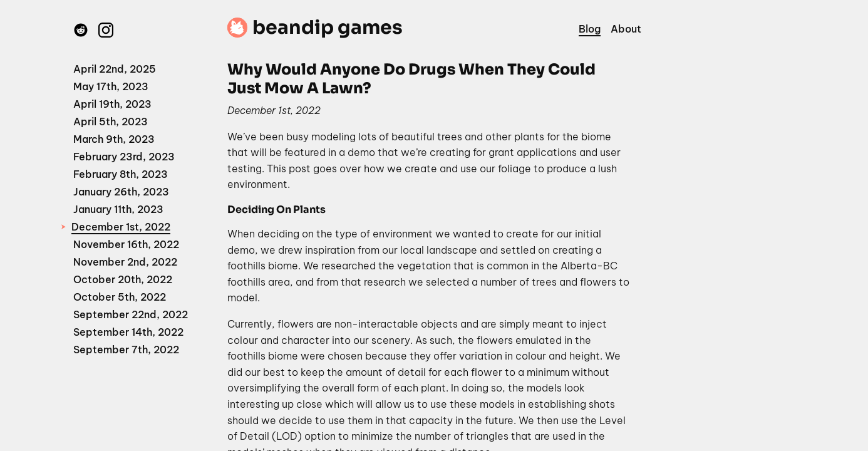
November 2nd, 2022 (125, 262)
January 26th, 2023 (121, 192)
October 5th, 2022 (120, 297)
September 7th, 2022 (126, 350)
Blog (590, 29)
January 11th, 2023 (118, 209)
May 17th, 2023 (111, 86)
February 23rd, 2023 (124, 157)
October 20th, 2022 (123, 279)
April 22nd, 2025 (115, 69)
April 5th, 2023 (111, 122)
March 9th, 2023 (114, 139)
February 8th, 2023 (121, 174)
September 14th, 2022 (128, 332)
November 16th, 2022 (126, 244)
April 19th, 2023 (112, 104)
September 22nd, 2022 (131, 314)
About (626, 29)
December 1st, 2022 (121, 227)
